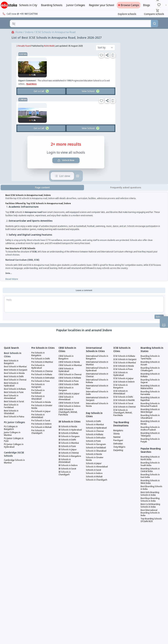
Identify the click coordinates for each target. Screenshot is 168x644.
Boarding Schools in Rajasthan (151, 399)
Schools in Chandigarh (98, 483)
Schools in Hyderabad (97, 428)
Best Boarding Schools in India (152, 488)
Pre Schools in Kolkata (43, 383)
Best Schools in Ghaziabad (12, 423)
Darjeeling (119, 464)
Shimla (117, 447)
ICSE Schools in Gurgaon (121, 363)
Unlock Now (66, 160)
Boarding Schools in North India (151, 458)
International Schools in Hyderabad (97, 369)
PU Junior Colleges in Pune (15, 450)
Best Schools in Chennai (12, 387)
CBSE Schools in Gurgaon (67, 397)
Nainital (118, 450)
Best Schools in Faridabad (12, 417)
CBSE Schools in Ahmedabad (67, 406)
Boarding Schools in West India (151, 482)
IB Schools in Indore (69, 485)
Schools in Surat (94, 473)
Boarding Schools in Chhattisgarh (151, 369)
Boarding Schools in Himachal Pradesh (151, 405)
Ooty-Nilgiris (120, 460)
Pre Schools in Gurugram (39, 397)
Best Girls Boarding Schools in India (151, 494)
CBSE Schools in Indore (67, 416)
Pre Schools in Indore (42, 435)
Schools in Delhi (94, 421)
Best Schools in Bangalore (12, 362)
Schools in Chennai (96, 431)
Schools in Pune (94, 441)
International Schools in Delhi (97, 393)
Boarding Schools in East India (151, 476)
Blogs (147, 5)
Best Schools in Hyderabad (12, 392)
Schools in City (28, 5)
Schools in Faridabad (97, 448)
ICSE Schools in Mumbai (121, 369)
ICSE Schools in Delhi (124, 405)
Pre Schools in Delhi (42, 362)
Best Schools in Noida (15, 379)
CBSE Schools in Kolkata (67, 385)
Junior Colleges (76, 5)
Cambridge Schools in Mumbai (15, 472)
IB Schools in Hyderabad (65, 445)
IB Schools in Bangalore (65, 474)
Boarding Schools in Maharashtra (151, 387)
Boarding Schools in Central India (151, 470)
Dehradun (119, 457)
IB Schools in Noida (69, 441)
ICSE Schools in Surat (124, 414)
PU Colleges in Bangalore (11, 439)
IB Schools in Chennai (70, 470)
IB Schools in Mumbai (70, 460)
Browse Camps (129, 5)
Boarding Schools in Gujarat (151, 381)
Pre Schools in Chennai (39, 379)
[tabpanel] (84, 237)
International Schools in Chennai (97, 375)
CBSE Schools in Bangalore (67, 358)
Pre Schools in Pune (42, 392)
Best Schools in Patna (15, 427)
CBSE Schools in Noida (70, 362)
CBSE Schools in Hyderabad (67, 373)
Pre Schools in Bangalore (39, 358)
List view (62, 175)
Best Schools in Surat (15, 412)
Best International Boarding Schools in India (151, 513)
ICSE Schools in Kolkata (121, 358)
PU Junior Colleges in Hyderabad (15, 456)
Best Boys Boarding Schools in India (151, 500)
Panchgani (119, 454)
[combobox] (80, 24)
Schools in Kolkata (96, 435)
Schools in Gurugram (97, 444)
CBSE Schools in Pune (69, 389)
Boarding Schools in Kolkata (151, 375)
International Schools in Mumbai (97, 363)
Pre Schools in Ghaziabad (39, 409)
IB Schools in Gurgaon (70, 453)
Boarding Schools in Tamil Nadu (151, 358)
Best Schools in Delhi (15, 382)
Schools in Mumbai (96, 425)
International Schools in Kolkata (97, 381)
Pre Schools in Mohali (42, 439)
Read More (12, 279)
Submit (159, 317)
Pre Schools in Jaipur (42, 423)
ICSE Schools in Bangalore (121, 394)
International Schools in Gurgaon (97, 399)
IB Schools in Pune (68, 463)
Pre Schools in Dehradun (39, 388)
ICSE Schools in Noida (125, 374)
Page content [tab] (42, 187)
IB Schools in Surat (68, 488)
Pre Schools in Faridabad (39, 403)
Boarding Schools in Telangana (151, 435)
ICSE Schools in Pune (124, 377)
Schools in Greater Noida (96, 459)
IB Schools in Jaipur (69, 466)
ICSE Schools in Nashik (121, 410)
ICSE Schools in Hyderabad (121, 382)
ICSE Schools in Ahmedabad (121, 400)
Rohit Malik (49, 46)
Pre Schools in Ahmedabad (39, 427)
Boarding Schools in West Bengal (151, 411)
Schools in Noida (95, 454)
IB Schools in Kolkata (70, 450)
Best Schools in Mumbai (12, 368)
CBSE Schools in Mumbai (67, 367)
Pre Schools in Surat (42, 432)
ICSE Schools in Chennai (121, 419)
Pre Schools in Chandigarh (39, 443)
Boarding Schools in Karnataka (151, 393)
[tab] (126, 188)
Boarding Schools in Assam (151, 363)
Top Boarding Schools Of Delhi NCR (152, 520)
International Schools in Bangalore (97, 358)
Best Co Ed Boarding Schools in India (151, 506)
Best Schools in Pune (15, 403)
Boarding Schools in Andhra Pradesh (151, 429)
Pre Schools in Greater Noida (39, 418)
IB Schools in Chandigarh (65, 493)
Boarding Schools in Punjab (151, 441)
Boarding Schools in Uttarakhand (151, 417)
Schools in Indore (95, 476)
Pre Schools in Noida (42, 414)
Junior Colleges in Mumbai (13, 444)
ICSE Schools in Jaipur (125, 387)
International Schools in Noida (97, 405)
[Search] (155, 24)
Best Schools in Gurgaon (12, 374)
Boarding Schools (52, 5)
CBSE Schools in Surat (70, 411)
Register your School (102, 5)
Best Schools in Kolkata (12, 398)
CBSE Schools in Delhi (69, 392)
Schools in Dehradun (97, 438)
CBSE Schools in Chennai (67, 379)
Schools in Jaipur (95, 464)
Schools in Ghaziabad (97, 451)
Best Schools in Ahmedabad (12, 408)
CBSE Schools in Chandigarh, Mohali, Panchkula (69, 423)
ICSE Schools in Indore (125, 390)
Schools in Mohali (95, 479)
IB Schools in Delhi (68, 456)
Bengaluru (119, 444)
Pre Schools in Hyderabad (39, 373)
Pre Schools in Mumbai (39, 367)
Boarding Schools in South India (151, 464)
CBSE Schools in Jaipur (70, 402)
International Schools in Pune (97, 387)
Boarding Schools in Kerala (151, 423)
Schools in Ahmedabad (92, 468)
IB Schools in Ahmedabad (65, 480)
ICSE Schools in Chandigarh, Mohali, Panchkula (124, 426)
